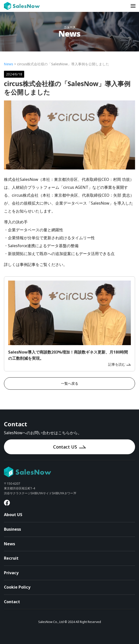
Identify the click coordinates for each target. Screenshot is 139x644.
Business (12, 529)
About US (13, 515)
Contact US (70, 447)
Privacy (11, 573)
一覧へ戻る (70, 383)
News (9, 64)
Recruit (11, 558)
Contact (12, 602)
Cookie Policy (17, 587)
